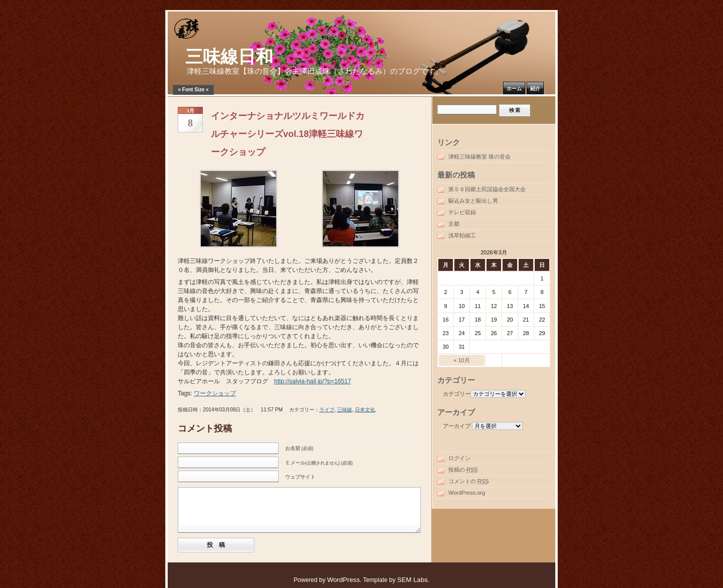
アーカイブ (457, 426)
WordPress (344, 580)
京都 (454, 224)
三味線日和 (229, 57)
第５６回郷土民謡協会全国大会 (487, 189)
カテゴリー (457, 394)
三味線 (344, 410)
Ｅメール (319, 463)
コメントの (469, 481)
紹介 (535, 89)
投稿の (463, 470)
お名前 (299, 448)
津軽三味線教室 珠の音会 (479, 157)
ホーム (514, 89)
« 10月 (461, 360)
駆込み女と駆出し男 (473, 201)
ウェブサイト (300, 477)
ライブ (327, 410)
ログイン (459, 458)
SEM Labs (412, 580)
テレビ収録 (462, 212)
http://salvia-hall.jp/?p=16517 (313, 381)
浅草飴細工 (462, 235)
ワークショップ (215, 393)
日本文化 (365, 410)
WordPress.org (467, 493)
